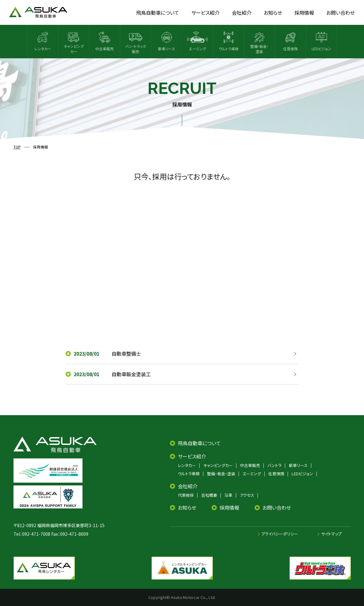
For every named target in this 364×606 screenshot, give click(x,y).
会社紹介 (188, 486)
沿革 (228, 495)
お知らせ (187, 508)
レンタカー (187, 465)
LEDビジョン (302, 474)
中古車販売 (250, 465)
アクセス (247, 495)
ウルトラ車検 (189, 474)
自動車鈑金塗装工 (131, 374)
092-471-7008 (36, 534)
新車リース (298, 465)
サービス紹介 (192, 456)
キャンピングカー (218, 465)
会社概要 (209, 495)
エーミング (252, 474)
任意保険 (276, 474)
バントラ (274, 465)
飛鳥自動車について (199, 443)
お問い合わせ (277, 508)
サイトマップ (331, 534)
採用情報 (229, 508)
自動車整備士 (126, 353)
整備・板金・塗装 (221, 474)
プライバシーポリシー (280, 534)
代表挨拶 (186, 495)
